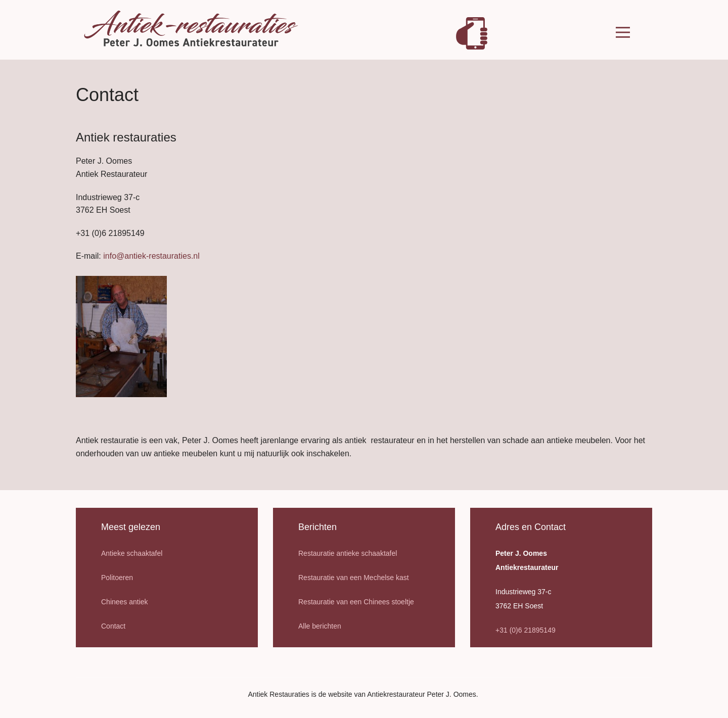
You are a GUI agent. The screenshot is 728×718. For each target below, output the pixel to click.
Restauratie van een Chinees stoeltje (356, 602)
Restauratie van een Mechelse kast (354, 578)
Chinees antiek (125, 602)
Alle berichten (320, 626)
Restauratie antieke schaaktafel (348, 553)
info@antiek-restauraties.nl (151, 256)
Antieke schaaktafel (132, 553)
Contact (113, 626)
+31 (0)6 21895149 (526, 630)
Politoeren (117, 578)
